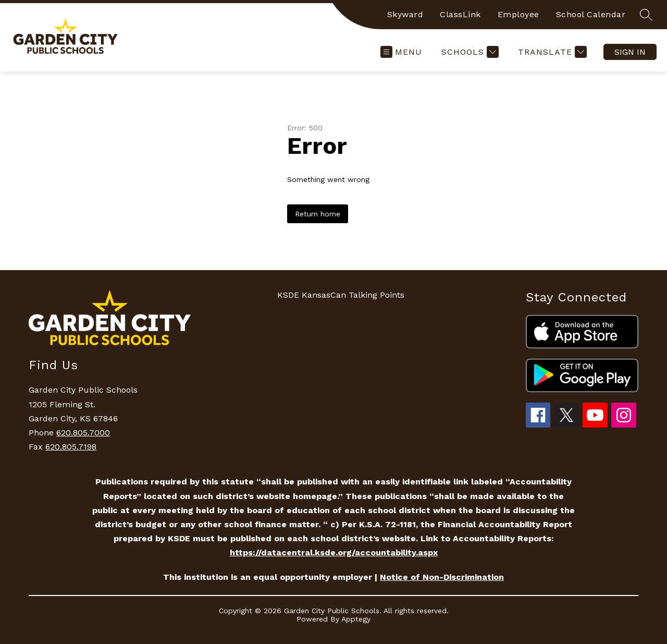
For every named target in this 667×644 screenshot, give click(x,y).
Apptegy (356, 619)
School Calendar (591, 14)
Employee (518, 14)
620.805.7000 (83, 433)
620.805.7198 (71, 447)
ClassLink (460, 14)
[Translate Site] (551, 52)
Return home (318, 214)
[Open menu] (401, 52)
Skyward (405, 14)
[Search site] (646, 15)
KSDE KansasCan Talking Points (341, 295)
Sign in (630, 52)
